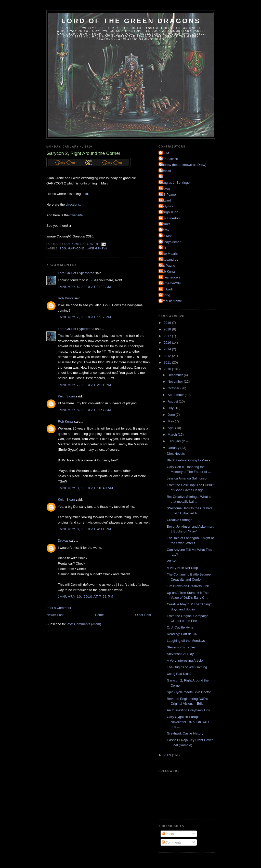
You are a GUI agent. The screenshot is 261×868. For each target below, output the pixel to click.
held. (85, 194)
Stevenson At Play (180, 654)
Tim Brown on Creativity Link (188, 586)
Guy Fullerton (170, 218)
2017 (168, 336)
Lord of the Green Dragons (131, 21)
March (173, 435)
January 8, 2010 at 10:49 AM (86, 488)
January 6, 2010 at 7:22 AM (84, 287)
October (174, 388)
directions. (73, 204)
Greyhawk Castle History (185, 733)
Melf (163, 248)
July (171, 408)
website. (77, 215)
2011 (168, 362)
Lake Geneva (97, 249)
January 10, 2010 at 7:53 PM (86, 597)
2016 (168, 343)
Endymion (167, 206)
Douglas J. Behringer (175, 183)
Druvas (63, 540)
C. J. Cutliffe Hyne (180, 627)
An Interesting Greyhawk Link (188, 710)
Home (100, 615)
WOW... (172, 561)
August (173, 401)
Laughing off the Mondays (186, 641)
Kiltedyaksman (171, 242)
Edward (165, 200)
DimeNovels (176, 454)
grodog (165, 295)
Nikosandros (169, 259)
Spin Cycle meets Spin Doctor (189, 692)
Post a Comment (59, 608)
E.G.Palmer (168, 195)
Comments (172, 842)
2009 (168, 755)
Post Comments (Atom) (84, 624)
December (176, 375)
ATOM (164, 153)
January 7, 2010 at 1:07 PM (85, 317)
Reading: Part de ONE (183, 634)
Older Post (143, 615)
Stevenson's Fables (181, 647)
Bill (162, 177)
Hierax (165, 230)
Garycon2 (76, 249)
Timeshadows (170, 277)
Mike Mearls (169, 254)
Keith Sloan (66, 396)
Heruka (165, 224)
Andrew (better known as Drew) (183, 165)
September (176, 395)
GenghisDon (169, 212)
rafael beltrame (171, 301)
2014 (168, 349)
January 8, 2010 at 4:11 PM (85, 529)
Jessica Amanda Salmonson (187, 478)
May (171, 421)
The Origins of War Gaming (187, 667)
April (172, 428)
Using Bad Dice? (179, 674)
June (172, 415)
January (174, 448)
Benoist (165, 171)
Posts (168, 834)
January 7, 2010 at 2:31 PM (85, 385)
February (175, 441)
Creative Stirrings (179, 520)
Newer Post (55, 615)
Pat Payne (167, 266)
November (176, 382)
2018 (168, 329)
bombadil (167, 289)
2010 (168, 369)
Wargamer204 (170, 283)
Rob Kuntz (66, 298)
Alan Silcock (169, 159)
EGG (63, 249)
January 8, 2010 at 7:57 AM (84, 410)
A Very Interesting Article (185, 660)
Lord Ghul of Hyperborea (76, 273)
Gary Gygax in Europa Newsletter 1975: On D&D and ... (188, 722)
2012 (168, 356)
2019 (168, 323)
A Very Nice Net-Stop (182, 568)
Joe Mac (166, 236)
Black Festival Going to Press (188, 460)
